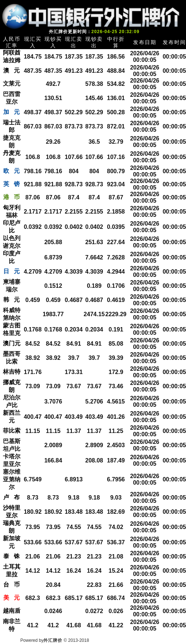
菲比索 (12, 431)
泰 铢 (11, 556)
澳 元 (11, 70)
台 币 (11, 585)
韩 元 (11, 300)
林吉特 (12, 372)
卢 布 (11, 497)
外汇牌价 (53, 640)
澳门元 (12, 343)
